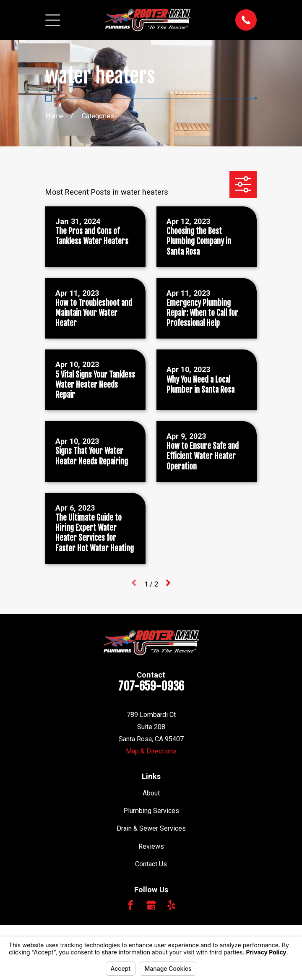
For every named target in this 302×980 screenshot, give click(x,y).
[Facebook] (131, 905)
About (151, 793)
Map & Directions (151, 751)
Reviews (151, 846)
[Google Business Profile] (151, 905)
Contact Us (151, 864)
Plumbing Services (151, 811)
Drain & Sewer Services (151, 828)
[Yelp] (171, 905)
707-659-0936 (151, 686)
